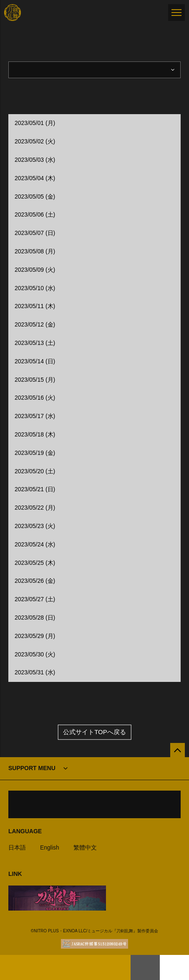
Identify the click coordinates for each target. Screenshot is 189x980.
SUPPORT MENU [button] (32, 768)
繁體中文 (85, 847)
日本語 (17, 847)
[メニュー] (176, 13)
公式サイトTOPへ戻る (94, 732)
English (50, 847)
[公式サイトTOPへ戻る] (178, 750)
